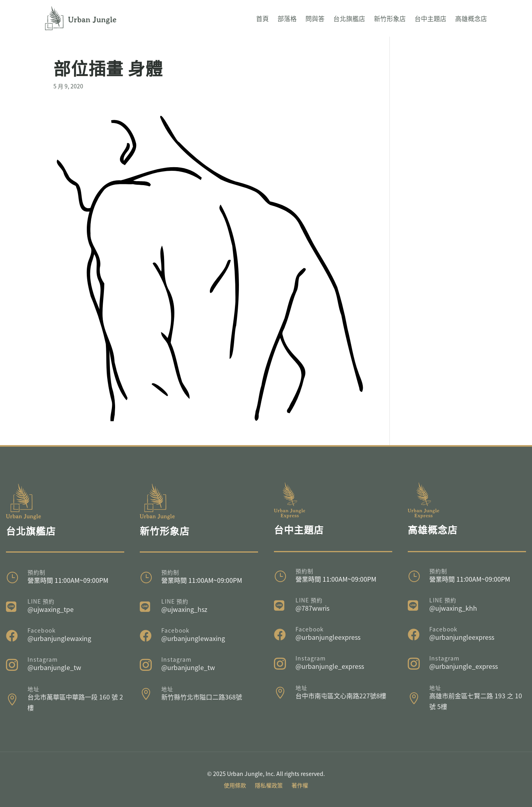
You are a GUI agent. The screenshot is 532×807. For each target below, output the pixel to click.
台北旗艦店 (349, 18)
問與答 (315, 18)
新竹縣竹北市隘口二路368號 (202, 697)
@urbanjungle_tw (54, 667)
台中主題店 (430, 18)
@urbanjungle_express (330, 666)
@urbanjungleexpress (328, 637)
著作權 (300, 786)
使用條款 (235, 786)
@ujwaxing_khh (453, 608)
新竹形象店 (390, 18)
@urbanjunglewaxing (59, 638)
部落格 (287, 18)
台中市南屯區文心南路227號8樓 (341, 696)
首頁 (262, 18)
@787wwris (312, 608)
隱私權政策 (269, 786)
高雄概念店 (471, 18)
